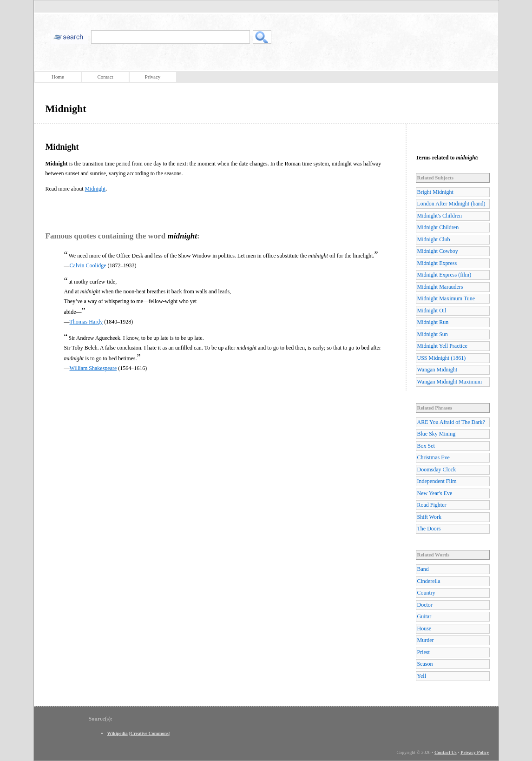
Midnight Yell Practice (442, 346)
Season (425, 664)
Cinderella (429, 581)
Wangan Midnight (437, 370)
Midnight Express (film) (444, 275)
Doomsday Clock (437, 470)
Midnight (95, 189)
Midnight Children (438, 227)
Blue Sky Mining (437, 434)
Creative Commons (150, 733)
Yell (422, 676)
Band (423, 569)
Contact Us (446, 752)
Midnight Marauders (440, 287)
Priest (424, 652)
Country (426, 593)
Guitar (424, 616)
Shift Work (429, 517)
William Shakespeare (93, 368)
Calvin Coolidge (88, 265)
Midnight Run (433, 322)
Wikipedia (118, 733)
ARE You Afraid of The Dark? (451, 422)
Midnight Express (437, 263)
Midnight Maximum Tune (446, 298)
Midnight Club (434, 239)
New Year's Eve (435, 493)
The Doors (429, 529)
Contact (105, 77)
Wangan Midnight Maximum (450, 382)
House (424, 629)
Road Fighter (432, 505)
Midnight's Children (440, 216)
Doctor (425, 605)
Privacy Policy (475, 752)
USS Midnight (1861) (442, 358)
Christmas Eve (433, 457)
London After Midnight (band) (451, 204)
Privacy (153, 77)
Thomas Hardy (86, 322)
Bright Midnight (435, 192)
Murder (426, 640)
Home (58, 77)
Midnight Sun (433, 334)
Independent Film (437, 481)
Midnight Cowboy (438, 251)
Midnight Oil (432, 311)
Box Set (426, 446)
